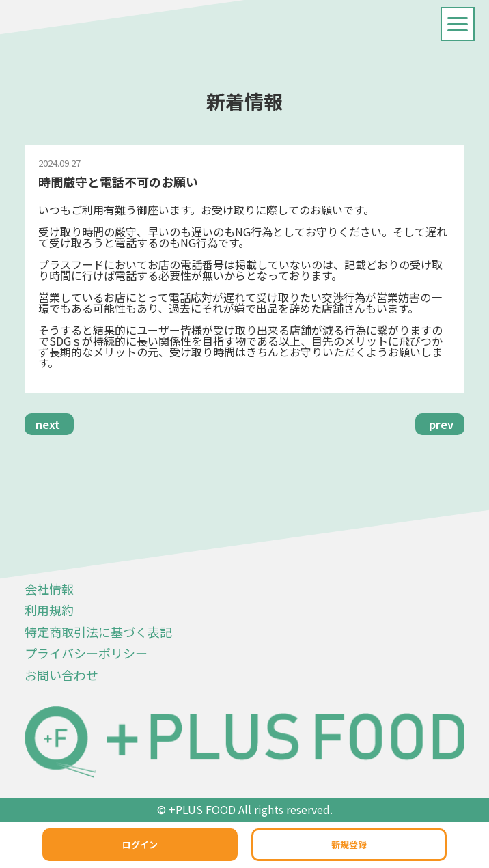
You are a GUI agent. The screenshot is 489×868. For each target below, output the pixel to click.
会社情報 (49, 589)
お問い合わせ (61, 675)
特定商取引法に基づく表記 (98, 632)
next (48, 424)
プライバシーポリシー (86, 653)
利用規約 (49, 610)
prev (441, 424)
